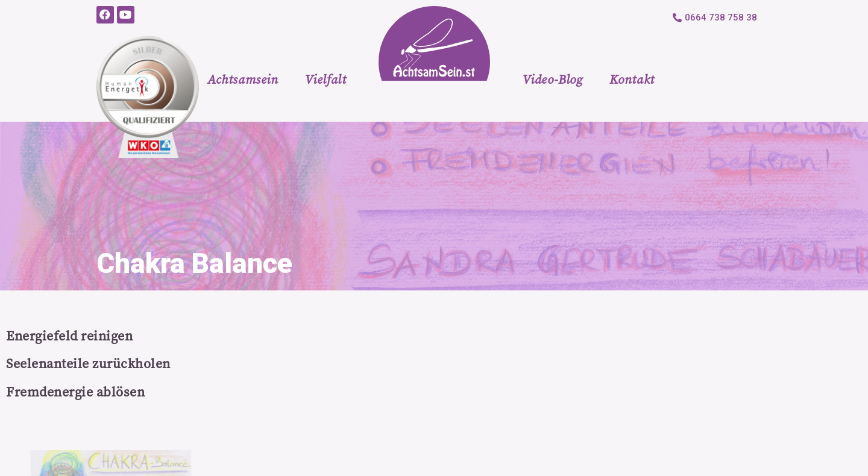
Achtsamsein (243, 80)
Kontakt (632, 80)
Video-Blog (553, 80)
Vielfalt (326, 80)
